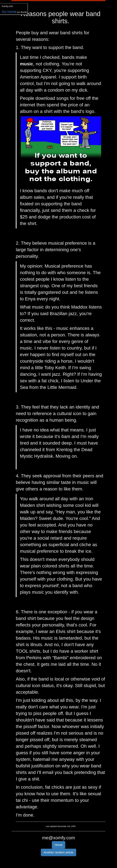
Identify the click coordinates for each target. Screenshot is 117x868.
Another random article (58, 852)
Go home (9, 12)
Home (58, 845)
